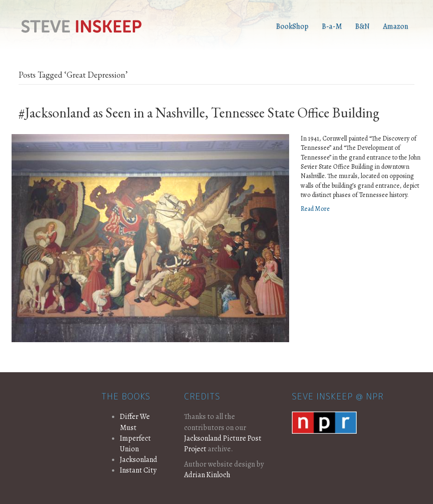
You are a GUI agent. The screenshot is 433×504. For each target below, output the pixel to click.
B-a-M (332, 26)
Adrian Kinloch (207, 475)
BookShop (292, 26)
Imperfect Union (135, 444)
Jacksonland (139, 460)
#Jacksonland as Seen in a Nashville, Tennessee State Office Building (199, 113)
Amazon (396, 26)
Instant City (138, 470)
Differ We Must (135, 422)
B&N (362, 26)
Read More (315, 209)
